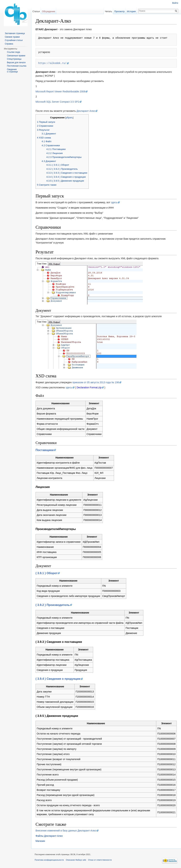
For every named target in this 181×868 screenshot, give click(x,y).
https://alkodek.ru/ (52, 63)
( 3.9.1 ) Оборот (46, 573)
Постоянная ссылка (17, 66)
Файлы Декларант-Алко (49, 836)
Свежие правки (12, 37)
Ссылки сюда (13, 52)
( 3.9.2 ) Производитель (53, 605)
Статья (36, 11)
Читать (108, 11)
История (131, 11)
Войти (175, 3)
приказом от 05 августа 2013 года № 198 (96, 382)
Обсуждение (49, 11)
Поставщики (45, 450)
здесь (114, 202)
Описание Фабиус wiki (76, 860)
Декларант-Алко (86, 111)
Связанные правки (16, 56)
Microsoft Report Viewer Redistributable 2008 (60, 91)
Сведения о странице (12, 71)
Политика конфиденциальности (49, 860)
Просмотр (119, 11)
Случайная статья (14, 40)
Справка (9, 44)
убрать (69, 118)
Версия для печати (16, 63)
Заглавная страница (15, 33)
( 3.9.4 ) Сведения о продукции (58, 679)
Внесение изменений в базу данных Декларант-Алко (66, 831)
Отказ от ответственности (100, 860)
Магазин (40, 841)
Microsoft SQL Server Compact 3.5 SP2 (57, 102)
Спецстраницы (14, 59)
